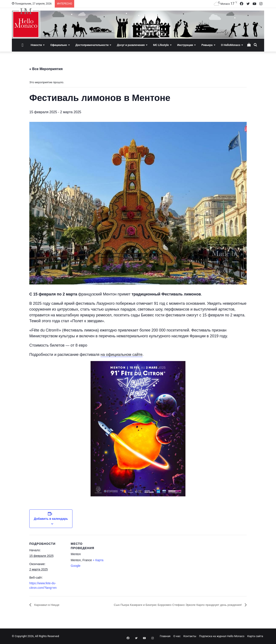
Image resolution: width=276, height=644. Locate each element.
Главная (165, 636)
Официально (59, 45)
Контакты (190, 636)
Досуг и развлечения (131, 45)
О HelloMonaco (231, 45)
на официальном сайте (122, 355)
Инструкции (185, 45)
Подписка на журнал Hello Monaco (222, 636)
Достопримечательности (92, 45)
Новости (36, 45)
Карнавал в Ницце (49, 605)
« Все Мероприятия (46, 69)
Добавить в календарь (51, 519)
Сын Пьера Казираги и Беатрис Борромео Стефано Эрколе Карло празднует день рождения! (167, 605)
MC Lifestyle (161, 45)
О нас (177, 636)
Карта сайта (255, 636)
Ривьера (207, 45)
